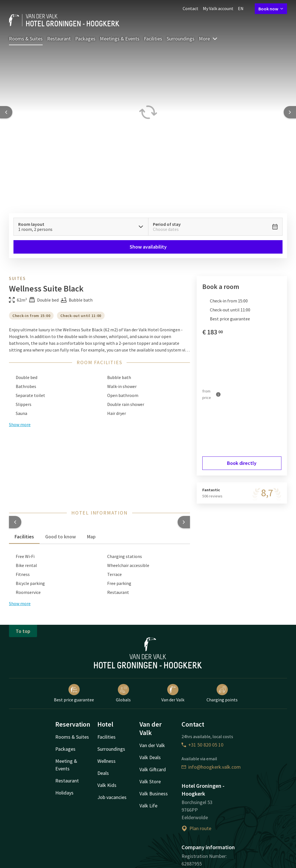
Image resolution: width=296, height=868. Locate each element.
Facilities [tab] (24, 537)
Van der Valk (173, 693)
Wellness (106, 761)
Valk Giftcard (153, 769)
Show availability (148, 247)
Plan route (196, 828)
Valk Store (150, 781)
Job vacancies (112, 797)
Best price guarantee (74, 693)
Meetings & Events (120, 39)
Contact (191, 8)
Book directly (242, 463)
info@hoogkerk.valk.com (211, 767)
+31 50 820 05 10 (202, 745)
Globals (123, 693)
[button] (15, 522)
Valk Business (154, 794)
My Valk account (218, 8)
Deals (103, 773)
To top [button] (23, 631)
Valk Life (148, 806)
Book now (271, 9)
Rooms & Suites (26, 39)
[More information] (218, 394)
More (208, 39)
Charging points (222, 693)
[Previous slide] (6, 112)
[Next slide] (290, 112)
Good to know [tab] (60, 537)
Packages (85, 39)
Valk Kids (107, 785)
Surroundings (181, 39)
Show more (20, 603)
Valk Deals (150, 757)
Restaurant (59, 39)
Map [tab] (91, 537)
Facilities (153, 39)
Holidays (64, 793)
